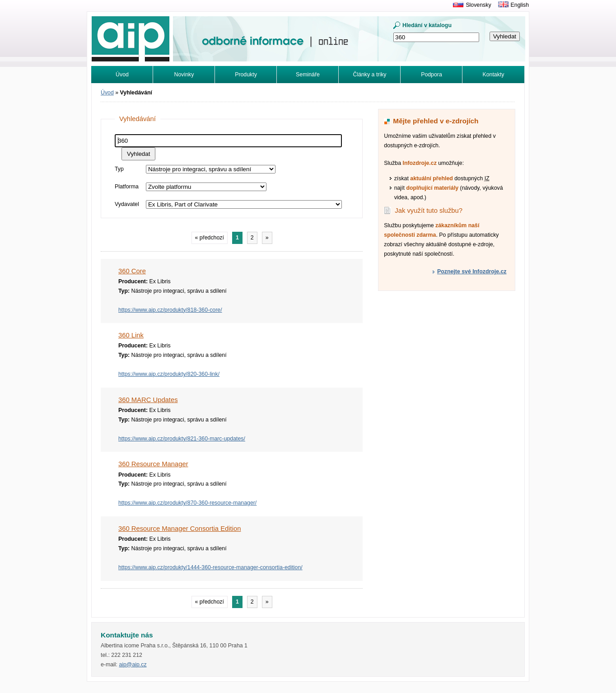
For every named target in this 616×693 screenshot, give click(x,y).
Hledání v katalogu (427, 25)
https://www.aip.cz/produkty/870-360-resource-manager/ (187, 503)
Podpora (432, 75)
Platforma (127, 187)
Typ (119, 169)
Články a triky (370, 75)
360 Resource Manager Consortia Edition (180, 529)
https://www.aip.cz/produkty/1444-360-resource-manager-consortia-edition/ (210, 567)
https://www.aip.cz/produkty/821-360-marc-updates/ (182, 439)
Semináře (308, 75)
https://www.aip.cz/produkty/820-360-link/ (169, 374)
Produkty (246, 75)
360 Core (132, 271)
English (520, 5)
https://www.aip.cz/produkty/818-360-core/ (170, 310)
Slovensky (478, 5)
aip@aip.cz (133, 665)
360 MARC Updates (148, 400)
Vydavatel (127, 204)
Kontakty (494, 75)
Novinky (184, 75)
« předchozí (210, 238)
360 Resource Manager (153, 464)
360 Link (131, 335)
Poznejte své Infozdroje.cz (472, 272)
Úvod (122, 75)
